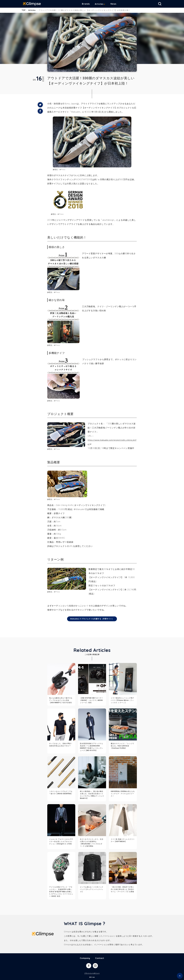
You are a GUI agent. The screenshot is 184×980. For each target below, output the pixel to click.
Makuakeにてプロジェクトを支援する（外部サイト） (92, 619)
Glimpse (33, 4)
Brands (88, 4)
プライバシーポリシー (92, 973)
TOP (24, 10)
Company (85, 958)
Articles (101, 4)
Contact (100, 958)
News (115, 4)
